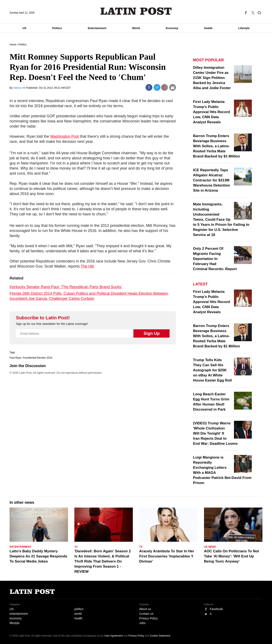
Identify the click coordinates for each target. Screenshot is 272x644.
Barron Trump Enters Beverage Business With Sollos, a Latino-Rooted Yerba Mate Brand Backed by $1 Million (216, 146)
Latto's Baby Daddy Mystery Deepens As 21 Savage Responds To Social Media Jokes (38, 556)
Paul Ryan (15, 358)
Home (13, 45)
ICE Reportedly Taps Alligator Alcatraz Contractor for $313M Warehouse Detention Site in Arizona (211, 180)
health (78, 618)
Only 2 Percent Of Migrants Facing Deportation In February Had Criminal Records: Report (215, 259)
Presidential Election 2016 (38, 358)
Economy (172, 28)
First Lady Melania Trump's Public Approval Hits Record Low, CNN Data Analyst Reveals (211, 112)
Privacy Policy (148, 618)
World (136, 28)
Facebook (216, 609)
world (78, 614)
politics (79, 609)
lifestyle (15, 623)
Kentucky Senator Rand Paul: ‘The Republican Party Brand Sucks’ (66, 287)
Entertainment (97, 28)
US (24, 28)
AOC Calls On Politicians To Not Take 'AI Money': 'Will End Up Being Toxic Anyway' (232, 556)
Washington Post (64, 136)
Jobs (142, 623)
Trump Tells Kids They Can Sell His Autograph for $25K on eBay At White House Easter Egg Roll (212, 370)
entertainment (19, 614)
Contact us (146, 614)
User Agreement (114, 636)
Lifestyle (244, 28)
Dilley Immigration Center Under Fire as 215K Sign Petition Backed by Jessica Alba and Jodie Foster (212, 78)
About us (145, 609)
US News (210, 547)
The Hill (87, 266)
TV (76, 547)
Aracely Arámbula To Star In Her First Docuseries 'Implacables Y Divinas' (167, 556)
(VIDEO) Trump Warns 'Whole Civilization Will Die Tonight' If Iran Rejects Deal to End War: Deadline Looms (215, 433)
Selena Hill (20, 88)
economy (16, 618)
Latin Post (136, 11)
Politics (57, 28)
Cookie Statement (160, 636)
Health (208, 28)
